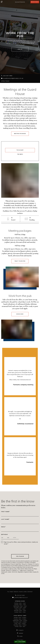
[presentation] (20, 549)
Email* (3, 527)
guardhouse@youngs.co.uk (12, 78)
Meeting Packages (20, 134)
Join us (20, 49)
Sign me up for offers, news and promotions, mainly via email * (21, 543)
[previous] (2, 41)
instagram (20, 630)
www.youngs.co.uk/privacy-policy (9, 569)
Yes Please (20, 556)
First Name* (5, 512)
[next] (38, 41)
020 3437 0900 (7, 76)
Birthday (5, 534)
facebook (20, 633)
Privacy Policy (20, 640)
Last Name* (5, 519)
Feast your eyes (20, 261)
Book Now (20, 314)
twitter (20, 636)
